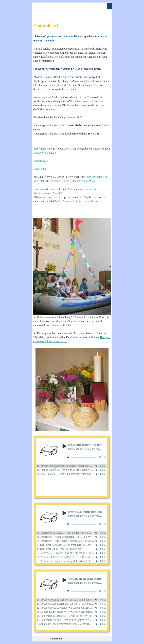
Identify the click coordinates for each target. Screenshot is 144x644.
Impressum (56, 639)
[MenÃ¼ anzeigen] (110, 6)
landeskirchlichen (87, 189)
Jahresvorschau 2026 (45, 153)
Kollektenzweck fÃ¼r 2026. (49, 193)
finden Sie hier (92, 201)
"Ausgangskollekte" (73, 201)
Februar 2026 (41, 161)
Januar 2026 (40, 169)
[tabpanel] (72, 187)
